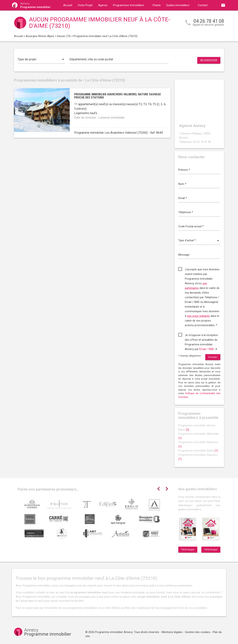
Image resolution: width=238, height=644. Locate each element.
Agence (103, 5)
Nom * (182, 184)
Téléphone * (186, 212)
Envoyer (213, 357)
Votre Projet (85, 5)
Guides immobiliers (178, 5)
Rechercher (209, 60)
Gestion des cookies (198, 632)
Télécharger (188, 550)
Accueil (68, 5)
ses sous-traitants (198, 316)
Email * (183, 198)
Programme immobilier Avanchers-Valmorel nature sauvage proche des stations (118, 96)
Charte (157, 5)
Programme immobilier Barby (198, 451)
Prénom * (184, 170)
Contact (203, 5)
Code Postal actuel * (191, 226)
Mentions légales (172, 632)
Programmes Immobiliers (129, 5)
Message (184, 255)
